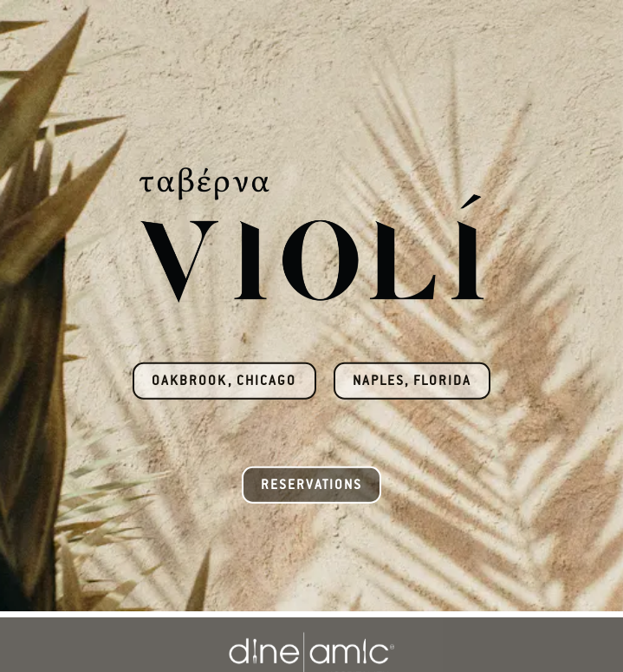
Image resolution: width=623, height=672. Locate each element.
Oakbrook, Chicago (224, 380)
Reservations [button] (311, 484)
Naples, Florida (412, 380)
